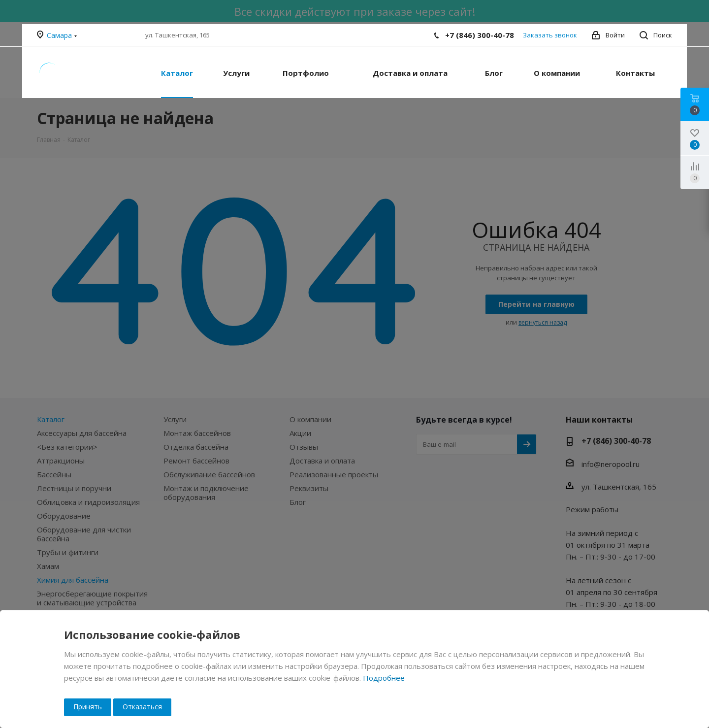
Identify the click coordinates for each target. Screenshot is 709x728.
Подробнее (384, 678)
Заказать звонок (550, 35)
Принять (88, 707)
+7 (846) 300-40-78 (480, 35)
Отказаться (142, 707)
